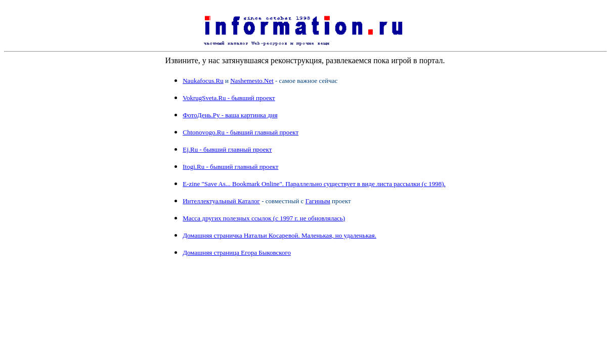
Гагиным (318, 201)
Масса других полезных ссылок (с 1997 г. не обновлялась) (264, 218)
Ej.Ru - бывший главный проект (227, 149)
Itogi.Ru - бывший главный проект (230, 167)
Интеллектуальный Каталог (221, 201)
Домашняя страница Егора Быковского (237, 253)
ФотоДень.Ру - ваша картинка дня (230, 115)
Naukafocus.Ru (203, 81)
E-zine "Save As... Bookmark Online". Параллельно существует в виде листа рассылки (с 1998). (314, 184)
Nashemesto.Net (252, 81)
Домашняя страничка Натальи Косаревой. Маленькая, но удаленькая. (279, 235)
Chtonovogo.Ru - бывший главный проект (241, 132)
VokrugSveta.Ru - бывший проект (229, 98)
